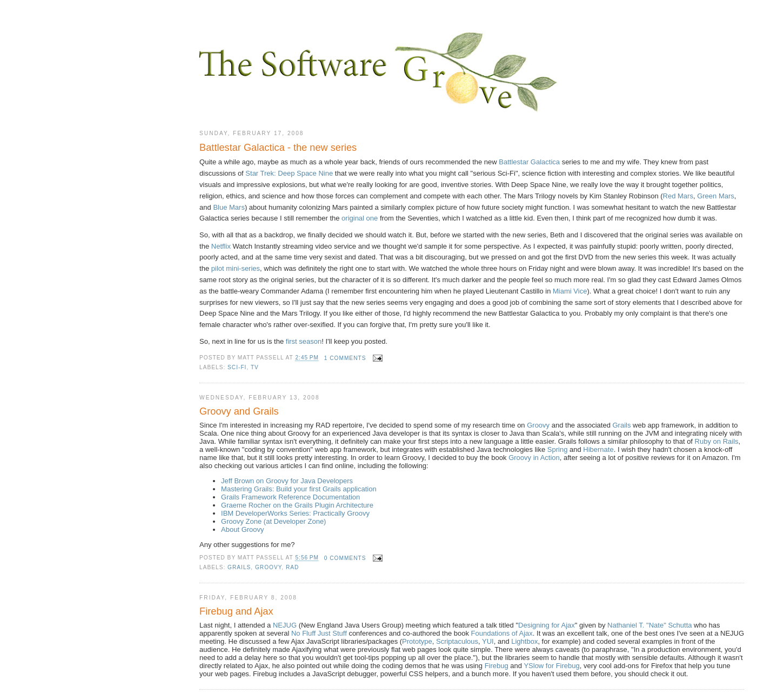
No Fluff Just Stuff (319, 633)
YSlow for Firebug (551, 666)
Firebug (497, 666)
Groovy (538, 425)
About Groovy (243, 529)
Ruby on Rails (717, 441)
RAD (292, 567)
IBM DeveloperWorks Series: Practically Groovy (295, 513)
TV (255, 367)
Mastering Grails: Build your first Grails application (299, 489)
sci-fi (237, 367)
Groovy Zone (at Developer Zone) (273, 521)
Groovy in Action (534, 458)
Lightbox (524, 641)
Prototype (417, 641)
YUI (488, 641)
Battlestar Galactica (529, 162)
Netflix (221, 246)
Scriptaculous (457, 641)
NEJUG (285, 625)
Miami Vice (570, 291)
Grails (621, 425)
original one (360, 218)
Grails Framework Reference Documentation (290, 497)
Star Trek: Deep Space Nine (289, 173)
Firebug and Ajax (236, 611)
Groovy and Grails (239, 411)
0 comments (345, 558)
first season (304, 341)
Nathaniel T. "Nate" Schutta (649, 625)
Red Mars (678, 196)
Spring (558, 449)
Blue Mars (229, 207)
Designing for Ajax (547, 625)
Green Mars (716, 196)
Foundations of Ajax (502, 633)
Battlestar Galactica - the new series (278, 148)
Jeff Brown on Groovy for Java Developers (287, 481)
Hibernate (598, 449)
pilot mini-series (236, 268)
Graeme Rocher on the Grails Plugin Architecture (297, 505)
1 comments (345, 358)
